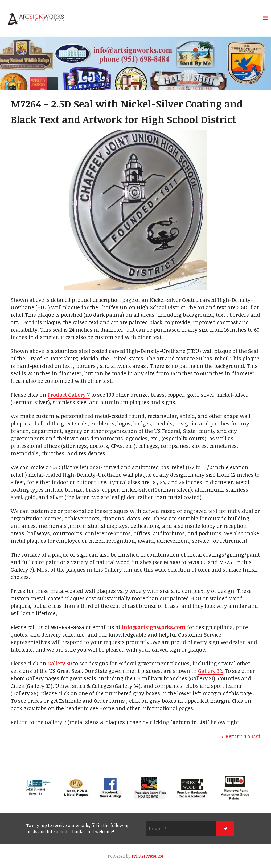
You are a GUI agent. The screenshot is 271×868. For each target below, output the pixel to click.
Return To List (243, 736)
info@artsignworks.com (154, 627)
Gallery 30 (60, 663)
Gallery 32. (211, 671)
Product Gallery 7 (69, 395)
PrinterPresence (147, 856)
